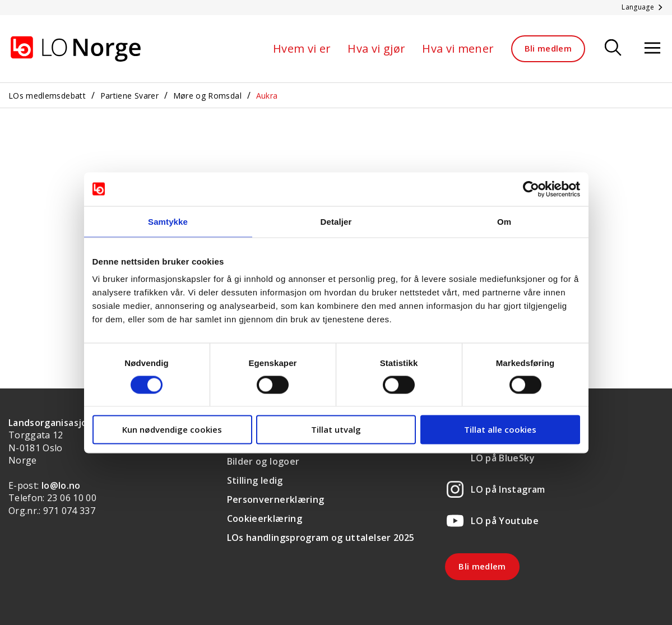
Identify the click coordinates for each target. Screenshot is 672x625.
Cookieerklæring (265, 518)
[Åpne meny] (652, 48)
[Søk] (613, 48)
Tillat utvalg (336, 429)
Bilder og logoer (263, 461)
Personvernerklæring (276, 499)
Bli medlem (548, 48)
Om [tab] (504, 221)
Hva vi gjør (376, 48)
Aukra (267, 96)
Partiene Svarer (129, 96)
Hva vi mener (458, 48)
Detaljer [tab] (336, 221)
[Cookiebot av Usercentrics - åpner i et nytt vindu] (531, 189)
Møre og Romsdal (207, 96)
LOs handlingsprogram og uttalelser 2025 (321, 538)
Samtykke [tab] (168, 221)
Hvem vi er (302, 48)
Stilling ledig (255, 480)
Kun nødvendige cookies (172, 429)
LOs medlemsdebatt (47, 96)
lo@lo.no (61, 485)
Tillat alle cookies (500, 429)
